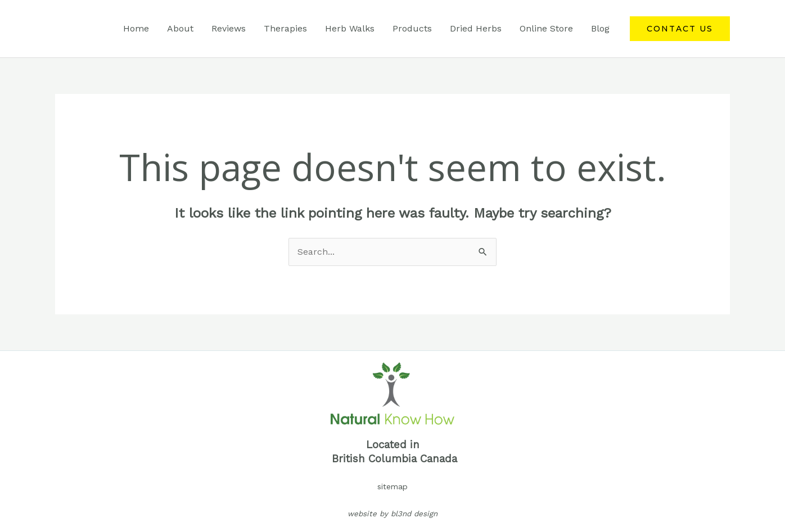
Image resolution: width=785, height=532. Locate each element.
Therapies (285, 28)
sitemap (393, 486)
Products (412, 28)
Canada (439, 459)
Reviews (229, 28)
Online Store (546, 28)
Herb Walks (350, 28)
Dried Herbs (476, 28)
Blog (600, 28)
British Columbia (374, 459)
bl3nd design (414, 514)
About (180, 28)
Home (136, 28)
